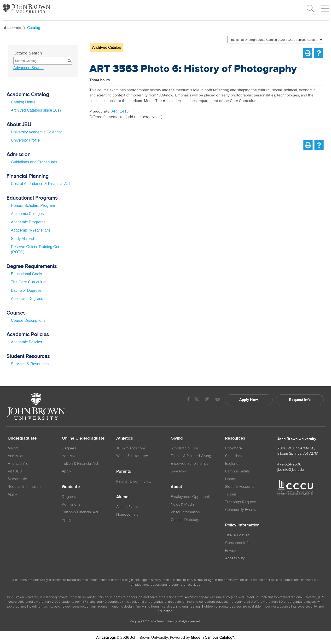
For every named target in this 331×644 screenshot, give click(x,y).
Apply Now (249, 400)
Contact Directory (185, 520)
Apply (12, 494)
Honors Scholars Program (33, 206)
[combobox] (275, 40)
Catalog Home (23, 102)
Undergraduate (22, 438)
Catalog (34, 28)
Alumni (123, 497)
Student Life (17, 479)
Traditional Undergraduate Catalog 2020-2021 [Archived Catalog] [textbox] (274, 40)
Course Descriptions (28, 320)
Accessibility (235, 558)
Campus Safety (237, 471)
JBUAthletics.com (131, 448)
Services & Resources (30, 364)
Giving (177, 438)
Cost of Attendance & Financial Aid (40, 184)
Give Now (179, 471)
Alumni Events (128, 507)
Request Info (300, 400)
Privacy (231, 550)
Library (231, 479)
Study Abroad (23, 239)
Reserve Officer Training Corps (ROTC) (37, 249)
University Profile (25, 140)
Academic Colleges (27, 214)
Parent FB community (134, 481)
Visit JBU (15, 471)
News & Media (183, 504)
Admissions (71, 456)
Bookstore (233, 448)
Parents (124, 471)
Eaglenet (232, 464)
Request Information (24, 487)
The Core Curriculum (29, 282)
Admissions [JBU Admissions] (17, 456)
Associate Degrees (27, 299)
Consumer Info (237, 543)
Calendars (233, 456)
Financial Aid (18, 464)
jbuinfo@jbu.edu (291, 470)
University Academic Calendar (37, 132)
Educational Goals (27, 274)
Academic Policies (27, 342)
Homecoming (127, 514)
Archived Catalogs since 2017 (36, 110)
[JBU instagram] (197, 400)
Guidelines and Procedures (34, 162)
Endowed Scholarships (189, 464)
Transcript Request (240, 502)
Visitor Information (185, 512)
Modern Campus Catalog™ (212, 638)
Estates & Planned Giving (191, 456)
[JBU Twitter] (207, 400)
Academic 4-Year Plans (31, 230)
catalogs (109, 638)
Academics (15, 28)
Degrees (69, 448)
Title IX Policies (237, 535)
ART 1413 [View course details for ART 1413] (120, 111)
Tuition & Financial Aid (80, 464)
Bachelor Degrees (26, 290)
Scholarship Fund (185, 448)
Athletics (125, 438)
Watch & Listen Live (132, 456)
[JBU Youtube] (217, 400)
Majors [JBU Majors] (13, 448)
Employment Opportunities (192, 497)
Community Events (241, 510)
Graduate (71, 487)
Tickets (231, 494)
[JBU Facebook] (189, 400)
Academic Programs (28, 222)
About (176, 487)
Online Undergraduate (83, 438)
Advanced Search (29, 68)
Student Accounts (240, 487)
